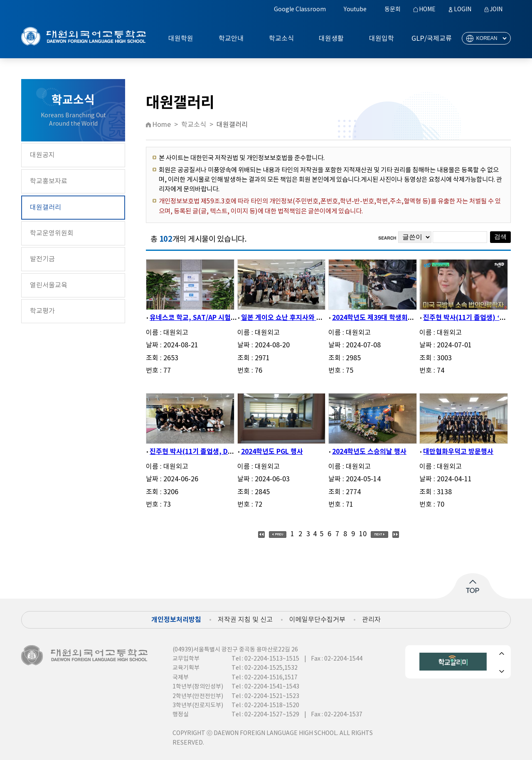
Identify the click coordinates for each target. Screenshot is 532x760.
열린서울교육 (49, 285)
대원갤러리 (46, 208)
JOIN (496, 10)
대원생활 (331, 39)
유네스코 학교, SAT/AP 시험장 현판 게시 (207, 318)
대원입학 (382, 39)
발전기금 (42, 259)
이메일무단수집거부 (317, 620)
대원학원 (181, 39)
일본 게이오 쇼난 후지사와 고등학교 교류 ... (302, 318)
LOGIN (463, 10)
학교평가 (42, 311)
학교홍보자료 (49, 181)
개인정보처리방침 (176, 620)
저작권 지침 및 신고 (245, 620)
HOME (427, 10)
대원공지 (42, 155)
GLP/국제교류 (432, 39)
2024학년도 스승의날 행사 (369, 452)
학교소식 (281, 39)
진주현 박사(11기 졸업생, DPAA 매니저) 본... (214, 452)
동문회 (393, 10)
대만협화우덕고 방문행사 (458, 452)
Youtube (355, 10)
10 (363, 534)
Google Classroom (300, 10)
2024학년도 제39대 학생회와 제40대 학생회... (397, 318)
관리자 (371, 620)
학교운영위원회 (52, 233)
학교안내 (231, 39)
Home (161, 125)
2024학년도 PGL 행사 (272, 452)
